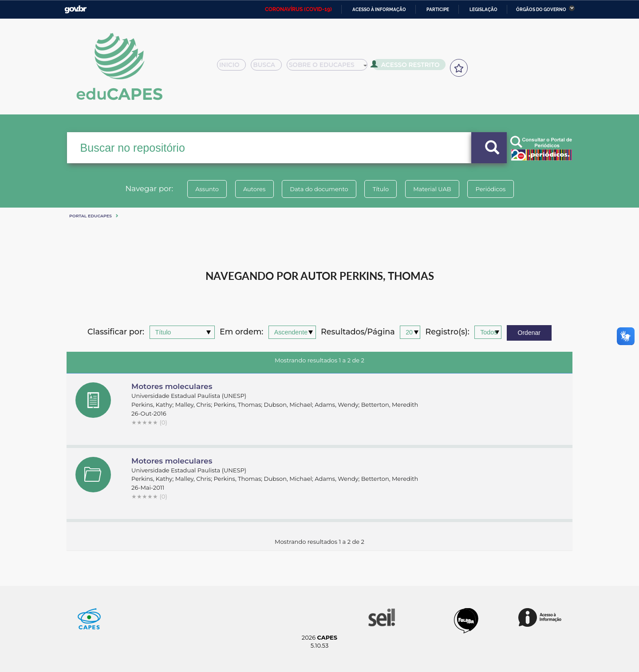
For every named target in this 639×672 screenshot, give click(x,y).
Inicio (234, 67)
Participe (438, 10)
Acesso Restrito (408, 67)
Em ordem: (241, 332)
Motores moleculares (172, 386)
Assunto (201, 189)
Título (382, 189)
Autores (251, 189)
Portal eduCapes (91, 216)
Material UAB (436, 189)
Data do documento (318, 189)
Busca (270, 67)
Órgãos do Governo (541, 10)
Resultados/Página (358, 332)
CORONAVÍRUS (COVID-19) (298, 9)
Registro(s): (448, 332)
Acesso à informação (379, 10)
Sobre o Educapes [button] (331, 67)
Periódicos (497, 189)
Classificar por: (116, 332)
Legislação (483, 10)
